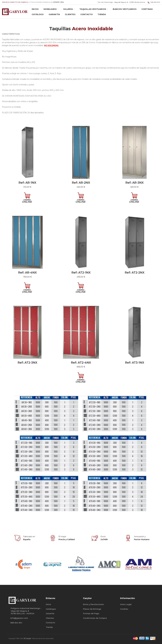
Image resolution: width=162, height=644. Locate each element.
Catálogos (51, 609)
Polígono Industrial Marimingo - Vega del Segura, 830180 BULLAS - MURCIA (26, 611)
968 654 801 (16, 623)
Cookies (124, 609)
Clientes (50, 618)
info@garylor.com (19, 618)
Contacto (50, 623)
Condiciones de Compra (95, 618)
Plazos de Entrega (92, 609)
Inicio (48, 604)
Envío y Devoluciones (93, 604)
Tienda (49, 627)
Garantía (50, 614)
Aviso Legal (126, 604)
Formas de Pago (91, 614)
